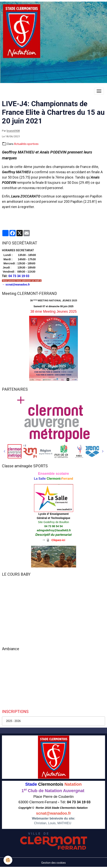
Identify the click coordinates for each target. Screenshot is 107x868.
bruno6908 (13, 131)
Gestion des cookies (53, 863)
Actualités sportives (26, 144)
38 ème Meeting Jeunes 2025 (53, 311)
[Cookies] (8, 860)
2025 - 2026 (13, 721)
